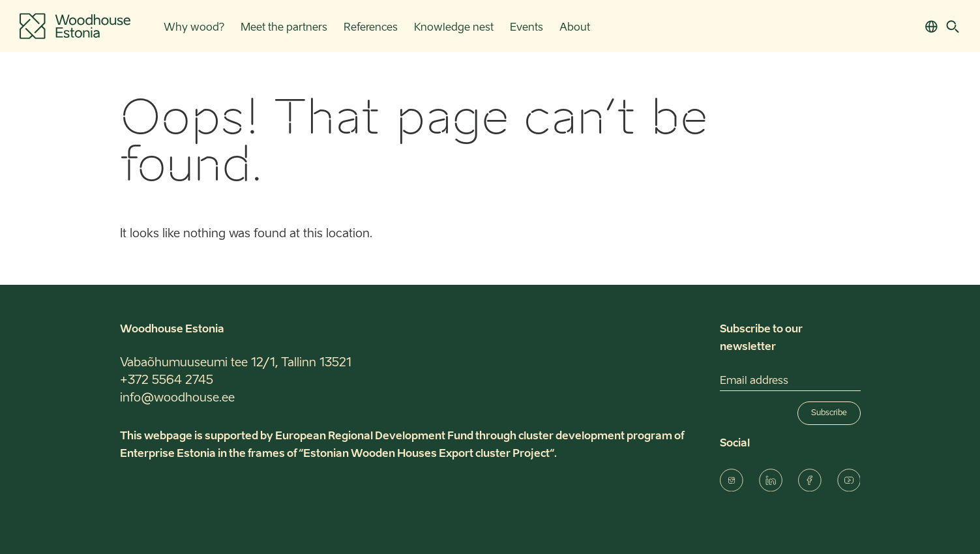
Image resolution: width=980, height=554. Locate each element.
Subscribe (829, 413)
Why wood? (194, 28)
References (371, 28)
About (575, 28)
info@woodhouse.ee (177, 398)
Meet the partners (284, 28)
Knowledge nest (454, 28)
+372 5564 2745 (167, 381)
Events (527, 28)
